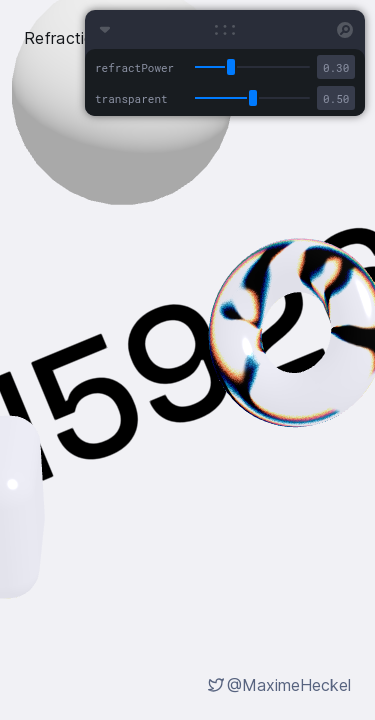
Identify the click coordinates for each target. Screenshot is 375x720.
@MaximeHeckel (289, 685)
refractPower (134, 67)
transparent (131, 98)
